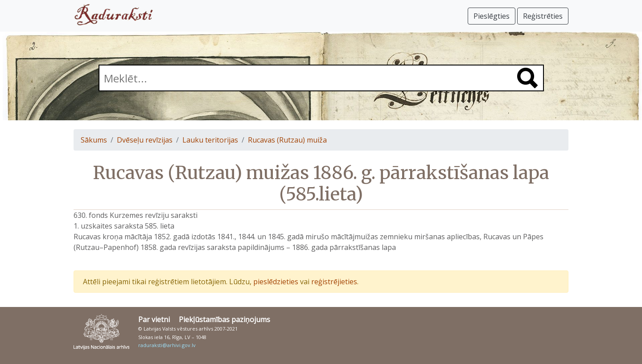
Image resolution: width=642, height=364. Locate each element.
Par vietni (154, 319)
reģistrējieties (334, 282)
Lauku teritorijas (210, 140)
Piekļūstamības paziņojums (224, 319)
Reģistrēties (543, 16)
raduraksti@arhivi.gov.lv (167, 345)
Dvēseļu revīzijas (145, 140)
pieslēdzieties (276, 282)
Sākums (94, 140)
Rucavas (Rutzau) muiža (287, 140)
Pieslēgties (492, 16)
